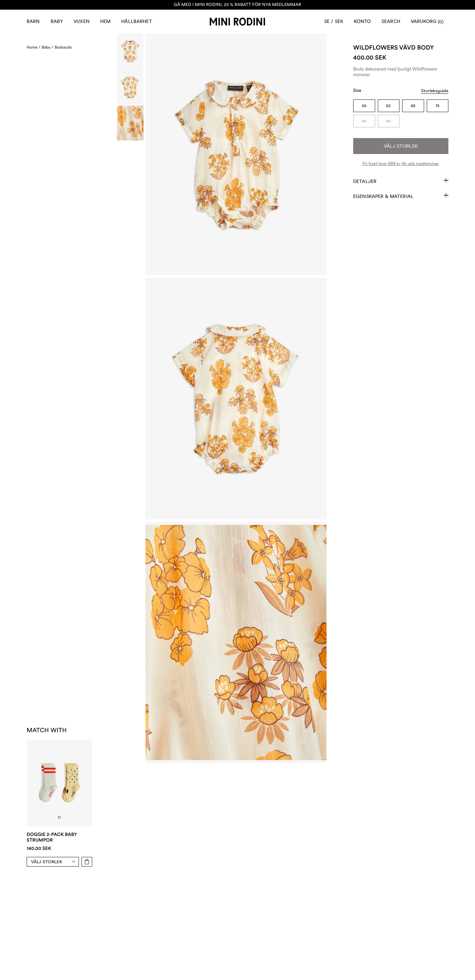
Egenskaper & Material (401, 196)
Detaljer (401, 181)
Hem (105, 21)
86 (388, 121)
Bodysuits (63, 47)
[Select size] (55, 862)
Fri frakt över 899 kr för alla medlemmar (401, 163)
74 (437, 106)
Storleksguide (435, 91)
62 (388, 106)
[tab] (59, 817)
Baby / (47, 47)
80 (364, 121)
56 (364, 106)
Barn (33, 21)
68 (413, 106)
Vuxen (82, 21)
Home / (33, 47)
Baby (57, 21)
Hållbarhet (136, 21)
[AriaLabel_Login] (362, 22)
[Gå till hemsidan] (237, 22)
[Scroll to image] (130, 51)
